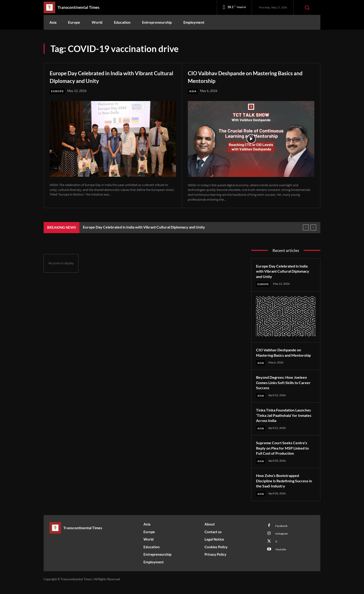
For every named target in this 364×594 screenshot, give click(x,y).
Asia (193, 91)
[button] (307, 7)
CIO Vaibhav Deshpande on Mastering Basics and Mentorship (243, 76)
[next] (313, 228)
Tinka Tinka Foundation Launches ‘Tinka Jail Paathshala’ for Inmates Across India (285, 421)
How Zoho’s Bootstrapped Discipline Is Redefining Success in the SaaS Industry (286, 487)
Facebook (282, 533)
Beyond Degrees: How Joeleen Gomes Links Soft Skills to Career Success (284, 388)
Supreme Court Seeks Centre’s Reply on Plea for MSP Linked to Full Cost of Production (285, 454)
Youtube (282, 559)
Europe (58, 91)
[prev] (306, 228)
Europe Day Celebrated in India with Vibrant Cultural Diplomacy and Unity (105, 76)
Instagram (283, 542)
